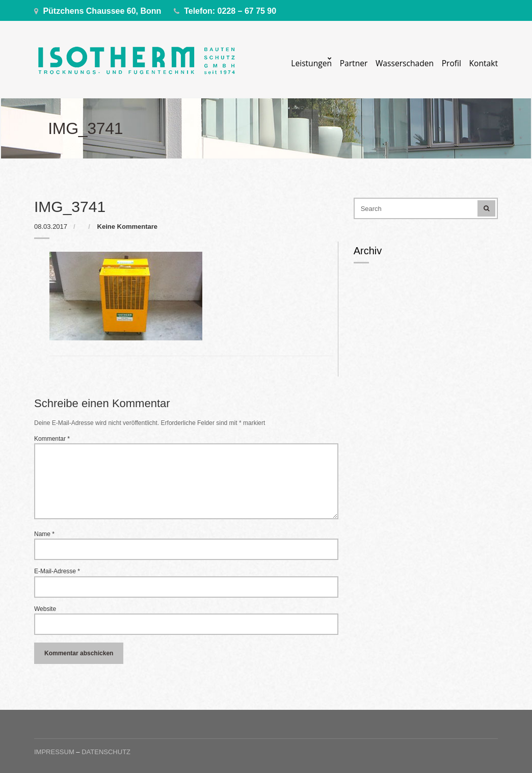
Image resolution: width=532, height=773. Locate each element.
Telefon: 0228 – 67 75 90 (230, 11)
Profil (451, 64)
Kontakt (484, 64)
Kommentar (52, 439)
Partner (354, 64)
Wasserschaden (405, 64)
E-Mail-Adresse (57, 571)
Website (45, 609)
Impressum (54, 752)
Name (44, 534)
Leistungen (311, 64)
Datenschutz (106, 752)
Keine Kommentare (127, 226)
